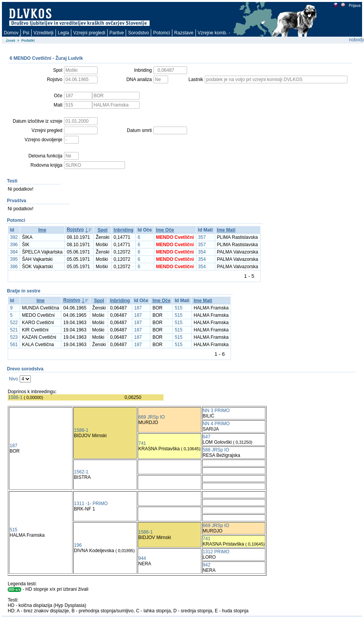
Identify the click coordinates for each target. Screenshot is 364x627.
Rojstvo (75, 230)
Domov (11, 33)
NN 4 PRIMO (216, 424)
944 (142, 558)
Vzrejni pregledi (89, 33)
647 (207, 437)
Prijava (354, 6)
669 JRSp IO (152, 417)
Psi (26, 33)
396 (14, 245)
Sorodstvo (138, 33)
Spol (103, 230)
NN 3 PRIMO (216, 411)
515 (179, 308)
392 (14, 237)
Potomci (161, 33)
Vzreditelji (44, 33)
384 (14, 252)
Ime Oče (165, 230)
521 (14, 330)
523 (14, 337)
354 (202, 252)
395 (14, 259)
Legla (63, 33)
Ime (42, 230)
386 (14, 267)
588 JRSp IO (216, 450)
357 (202, 237)
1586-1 (15, 397)
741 (142, 443)
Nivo (13, 379)
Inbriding (124, 230)
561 (14, 345)
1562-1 (81, 472)
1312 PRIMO (216, 552)
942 (207, 565)
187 (138, 308)
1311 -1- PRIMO (91, 504)
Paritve (117, 33)
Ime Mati (226, 230)
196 (78, 545)
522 (14, 323)
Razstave (184, 33)
